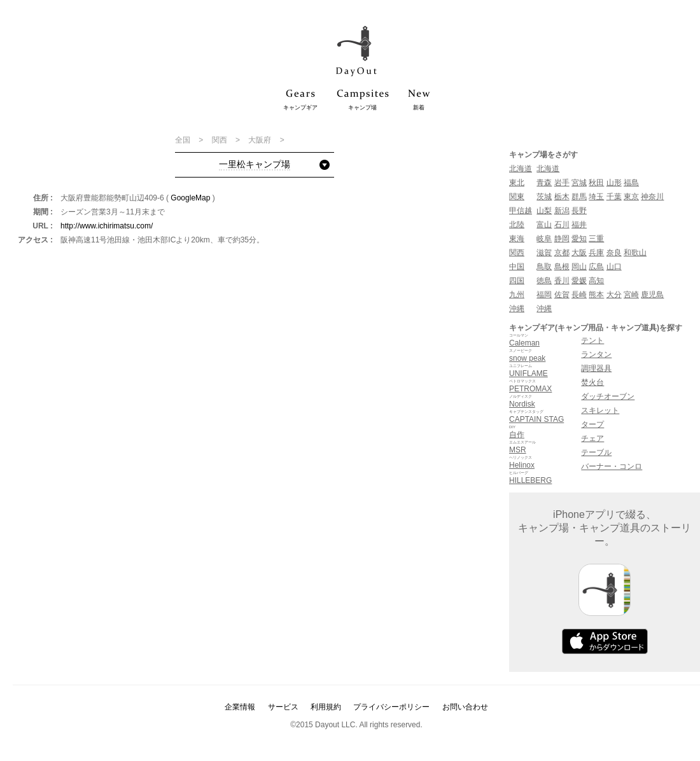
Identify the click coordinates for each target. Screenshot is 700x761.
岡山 (579, 267)
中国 (517, 267)
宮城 (579, 183)
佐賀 (562, 295)
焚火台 (592, 382)
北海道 (521, 169)
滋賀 (544, 253)
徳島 (544, 281)
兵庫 (596, 253)
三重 (596, 239)
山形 (614, 183)
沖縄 (517, 309)
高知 (596, 281)
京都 (562, 253)
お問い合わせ (465, 707)
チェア (592, 438)
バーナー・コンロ (612, 466)
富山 (544, 225)
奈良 (614, 253)
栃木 (562, 197)
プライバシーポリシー (391, 707)
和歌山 (635, 253)
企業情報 (240, 707)
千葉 (614, 197)
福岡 (544, 295)
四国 (517, 281)
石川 (562, 225)
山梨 (544, 211)
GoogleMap (190, 198)
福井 (579, 225)
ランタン (596, 354)
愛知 (579, 239)
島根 (562, 267)
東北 (517, 183)
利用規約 (326, 707)
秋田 (596, 183)
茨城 (544, 197)
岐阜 (544, 239)
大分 (614, 295)
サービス (283, 707)
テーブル (596, 452)
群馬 (579, 197)
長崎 (579, 295)
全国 (184, 140)
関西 (220, 140)
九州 (517, 295)
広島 (596, 267)
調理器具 (596, 368)
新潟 (562, 211)
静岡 (562, 239)
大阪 (579, 253)
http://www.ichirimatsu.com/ (107, 226)
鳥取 (544, 267)
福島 (631, 183)
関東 (517, 197)
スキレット (600, 410)
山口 (614, 267)
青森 (544, 183)
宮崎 (631, 295)
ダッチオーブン (608, 396)
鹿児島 (652, 295)
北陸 (517, 225)
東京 (631, 197)
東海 (517, 239)
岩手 (562, 183)
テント (592, 340)
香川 (562, 281)
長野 (579, 211)
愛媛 (579, 281)
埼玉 (596, 197)
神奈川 (652, 197)
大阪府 (261, 140)
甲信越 (521, 211)
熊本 (596, 295)
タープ (592, 424)
